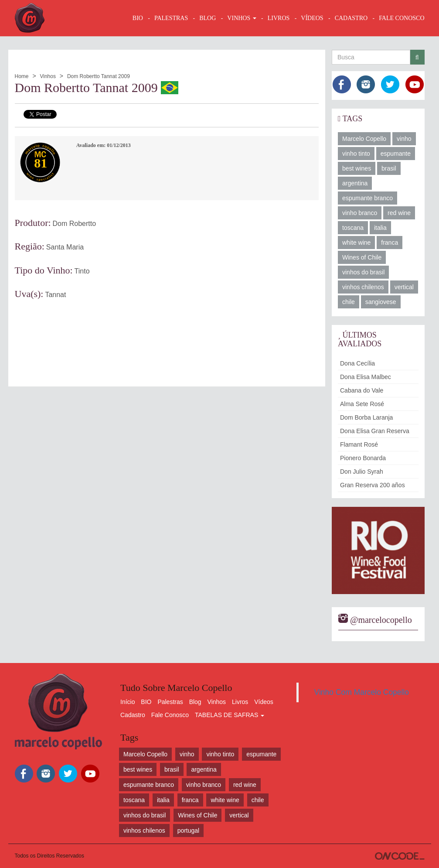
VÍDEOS (312, 18)
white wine (356, 243)
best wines (357, 168)
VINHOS (242, 18)
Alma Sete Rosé (362, 404)
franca (390, 243)
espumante (396, 154)
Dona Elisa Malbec (366, 377)
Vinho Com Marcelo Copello (362, 692)
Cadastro (133, 715)
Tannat (55, 295)
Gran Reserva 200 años (373, 485)
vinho (404, 139)
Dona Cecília (357, 363)
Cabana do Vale (362, 390)
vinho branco (360, 213)
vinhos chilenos (363, 287)
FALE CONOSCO (402, 18)
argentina (355, 183)
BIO (138, 18)
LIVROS (279, 18)
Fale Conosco (170, 715)
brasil (389, 168)
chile (349, 302)
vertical (404, 287)
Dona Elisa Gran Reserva (375, 431)
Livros (240, 702)
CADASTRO (351, 18)
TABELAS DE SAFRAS (230, 715)
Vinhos (48, 76)
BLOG (208, 18)
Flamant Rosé (359, 444)
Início (128, 702)
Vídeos (264, 702)
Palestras (171, 18)
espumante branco (368, 198)
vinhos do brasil (363, 272)
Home (22, 76)
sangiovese (381, 302)
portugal (189, 830)
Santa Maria (65, 247)
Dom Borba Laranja (366, 417)
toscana (353, 228)
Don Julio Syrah (362, 472)
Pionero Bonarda (363, 458)
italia (380, 228)
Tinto (82, 271)
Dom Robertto (75, 224)
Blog (195, 702)
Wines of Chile (362, 257)
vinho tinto (356, 154)
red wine (399, 213)
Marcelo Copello (364, 139)
